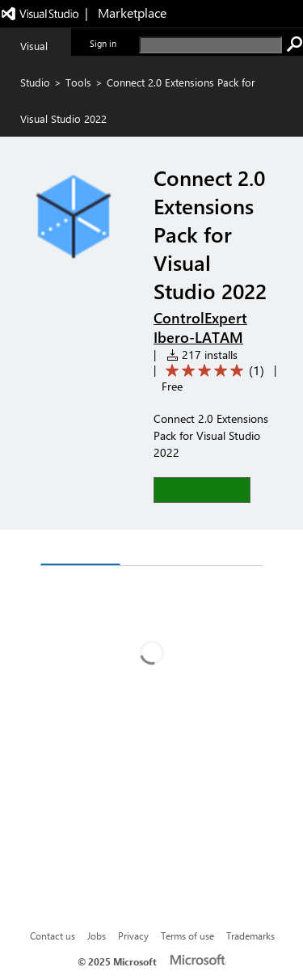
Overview (80, 549)
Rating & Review (180, 549)
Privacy (133, 936)
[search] (210, 45)
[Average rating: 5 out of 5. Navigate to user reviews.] (212, 371)
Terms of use (187, 936)
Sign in (103, 43)
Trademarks (250, 936)
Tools (78, 82)
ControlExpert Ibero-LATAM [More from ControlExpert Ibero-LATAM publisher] (200, 327)
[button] (202, 490)
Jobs (97, 936)
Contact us (53, 936)
